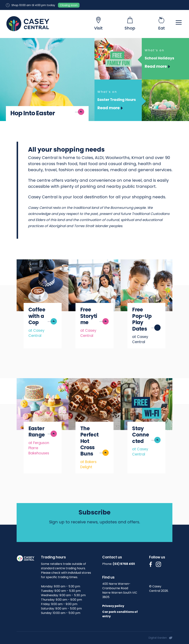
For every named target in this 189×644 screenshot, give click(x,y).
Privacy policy (113, 606)
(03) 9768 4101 (124, 564)
